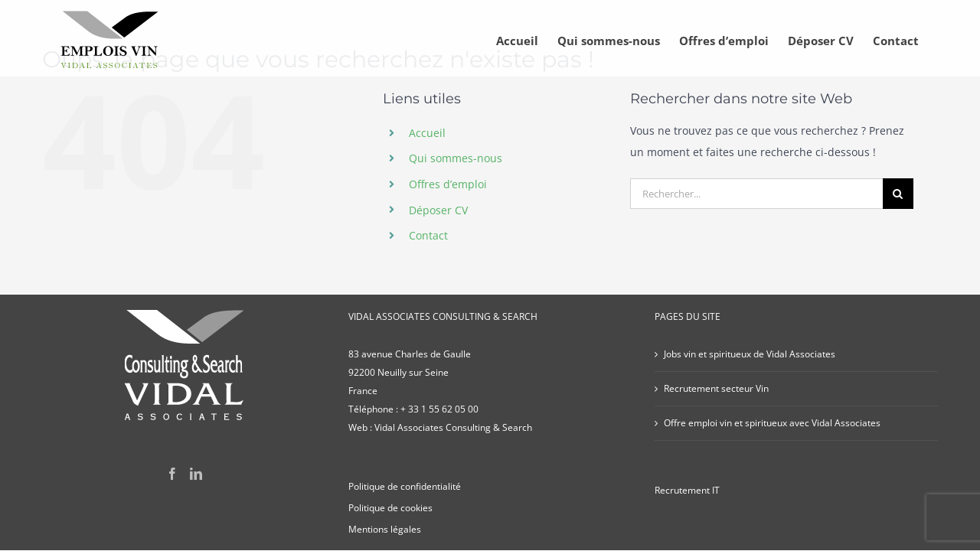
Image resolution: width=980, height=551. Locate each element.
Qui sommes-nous (456, 158)
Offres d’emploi (448, 184)
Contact (428, 235)
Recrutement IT (687, 490)
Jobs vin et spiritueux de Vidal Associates (750, 354)
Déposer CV (438, 210)
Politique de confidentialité (405, 486)
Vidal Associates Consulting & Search (453, 427)
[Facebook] (172, 474)
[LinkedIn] (196, 474)
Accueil (427, 133)
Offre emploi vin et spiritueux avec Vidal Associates (772, 423)
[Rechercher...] (756, 194)
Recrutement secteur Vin (716, 388)
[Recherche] (898, 194)
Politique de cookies (390, 508)
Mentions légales (385, 529)
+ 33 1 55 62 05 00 (439, 409)
